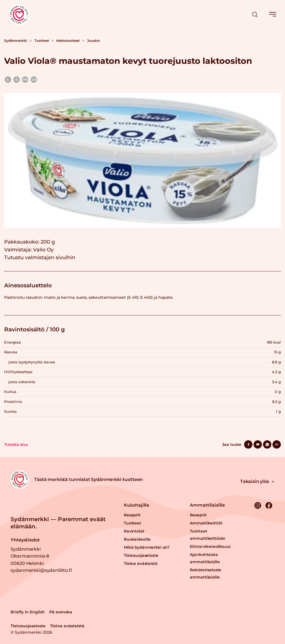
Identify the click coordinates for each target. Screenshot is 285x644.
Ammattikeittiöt (206, 523)
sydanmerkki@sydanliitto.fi (41, 570)
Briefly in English (28, 612)
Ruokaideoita (137, 539)
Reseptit (132, 515)
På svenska (61, 612)
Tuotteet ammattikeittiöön (208, 535)
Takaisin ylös (257, 481)
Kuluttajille (137, 505)
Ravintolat (134, 531)
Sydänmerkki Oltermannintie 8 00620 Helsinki (30, 556)
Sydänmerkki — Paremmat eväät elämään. (58, 523)
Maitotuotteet (68, 41)
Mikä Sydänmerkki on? (147, 547)
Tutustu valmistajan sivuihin (40, 257)
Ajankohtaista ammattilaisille (205, 558)
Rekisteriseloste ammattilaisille (206, 573)
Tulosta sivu (16, 444)
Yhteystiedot (25, 540)
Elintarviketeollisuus (210, 546)
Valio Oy (43, 250)
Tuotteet (42, 41)
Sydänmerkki (16, 41)
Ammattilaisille (207, 505)
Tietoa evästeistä (141, 563)
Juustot (94, 41)
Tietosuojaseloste (141, 555)
